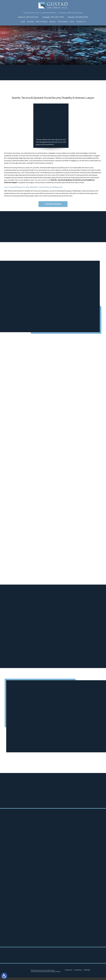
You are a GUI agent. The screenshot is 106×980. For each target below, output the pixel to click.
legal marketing (45, 974)
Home (23, 22)
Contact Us (81, 22)
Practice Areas (42, 22)
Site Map (87, 972)
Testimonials (63, 22)
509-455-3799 (57, 17)
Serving (53, 22)
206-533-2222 (32, 17)
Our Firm (30, 22)
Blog (72, 22)
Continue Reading (53, 206)
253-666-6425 (81, 17)
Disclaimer (78, 972)
